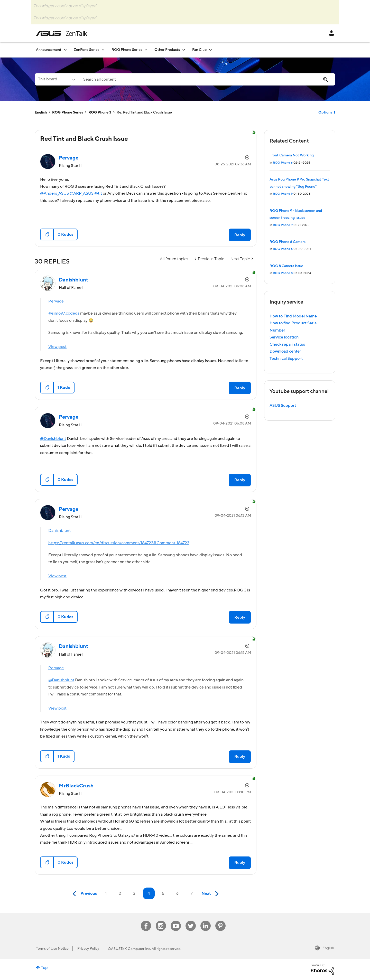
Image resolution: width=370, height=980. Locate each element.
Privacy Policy (88, 949)
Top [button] (44, 968)
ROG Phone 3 (100, 112)
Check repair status (287, 344)
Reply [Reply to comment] (240, 388)
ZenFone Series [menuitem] (86, 50)
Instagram (161, 921)
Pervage (56, 301)
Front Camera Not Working (292, 155)
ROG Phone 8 (283, 273)
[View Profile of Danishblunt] (73, 280)
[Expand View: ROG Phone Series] (146, 50)
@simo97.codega (64, 313)
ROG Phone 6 (283, 163)
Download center (285, 351)
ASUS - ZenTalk (62, 33)
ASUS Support (283, 406)
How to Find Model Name (293, 316)
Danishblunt (59, 531)
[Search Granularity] (56, 79)
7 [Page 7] (192, 893)
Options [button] (325, 112)
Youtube (176, 921)
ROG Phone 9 (283, 194)
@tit (98, 193)
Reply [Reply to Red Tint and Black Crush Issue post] (240, 235)
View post (57, 347)
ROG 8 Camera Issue (286, 266)
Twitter (191, 921)
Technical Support (286, 359)
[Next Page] (211, 894)
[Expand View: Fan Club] (210, 50)
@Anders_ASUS (54, 193)
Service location (284, 337)
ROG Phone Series (68, 112)
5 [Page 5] (163, 893)
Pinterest (220, 921)
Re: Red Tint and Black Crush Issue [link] (144, 112)
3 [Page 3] (134, 893)
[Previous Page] (84, 894)
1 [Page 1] (106, 893)
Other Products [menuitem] (167, 50)
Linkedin (206, 921)
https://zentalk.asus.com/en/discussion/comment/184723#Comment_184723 (119, 543)
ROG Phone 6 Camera (288, 242)
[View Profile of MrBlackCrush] (76, 786)
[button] (47, 234)
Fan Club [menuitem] (199, 50)
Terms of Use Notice (52, 949)
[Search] (207, 79)
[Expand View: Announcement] (65, 50)
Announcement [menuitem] (49, 50)
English (41, 112)
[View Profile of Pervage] (69, 158)
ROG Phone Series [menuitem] (127, 50)
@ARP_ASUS (82, 193)
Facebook (146, 921)
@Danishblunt (53, 439)
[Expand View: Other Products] (184, 50)
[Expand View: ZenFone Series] (103, 50)
